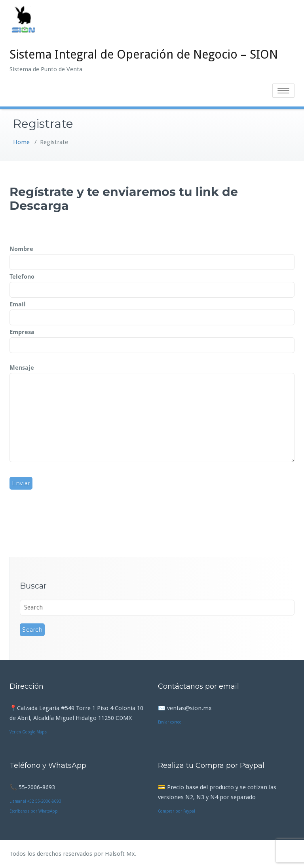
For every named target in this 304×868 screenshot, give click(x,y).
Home (21, 142)
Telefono (152, 283)
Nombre (152, 256)
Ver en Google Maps (28, 732)
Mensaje (152, 414)
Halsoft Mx (120, 854)
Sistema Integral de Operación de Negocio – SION (144, 54)
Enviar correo (170, 722)
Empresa (152, 339)
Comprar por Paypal (177, 811)
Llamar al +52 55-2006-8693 (35, 801)
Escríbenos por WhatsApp (34, 811)
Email (152, 311)
